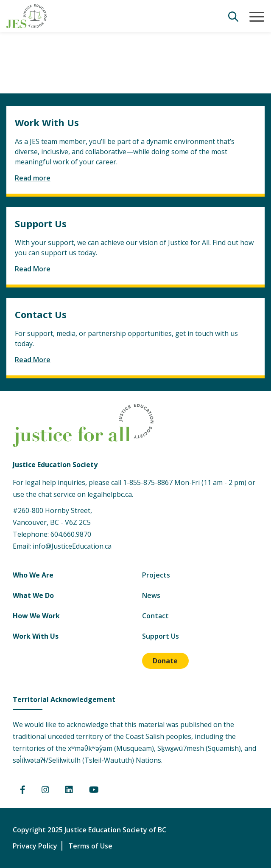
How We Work (36, 616)
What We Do (33, 595)
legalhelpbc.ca (110, 494)
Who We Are (33, 575)
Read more (33, 178)
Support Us (161, 636)
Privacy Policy (35, 846)
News (151, 595)
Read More (33, 269)
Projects (156, 575)
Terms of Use (90, 846)
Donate (165, 661)
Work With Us (36, 636)
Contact (155, 616)
